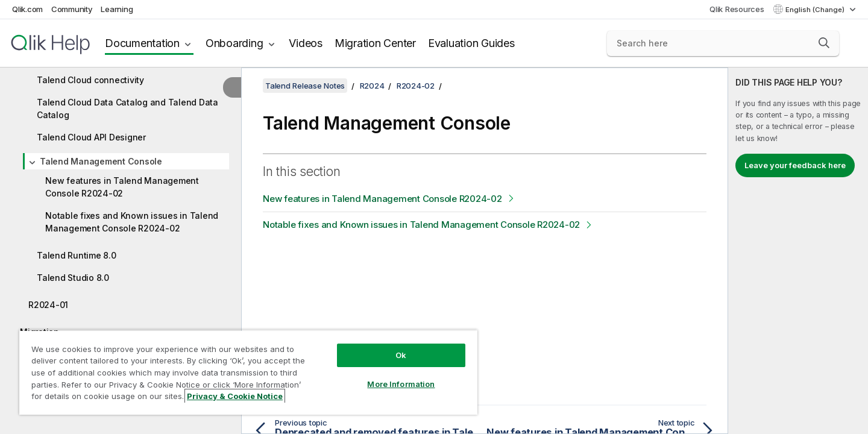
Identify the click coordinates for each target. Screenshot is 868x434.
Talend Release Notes (305, 86)
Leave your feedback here (795, 165)
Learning (117, 9)
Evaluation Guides (471, 43)
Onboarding (234, 43)
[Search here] (723, 43)
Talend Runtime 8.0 (77, 255)
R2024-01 (48, 305)
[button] (824, 43)
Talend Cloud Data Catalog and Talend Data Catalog (127, 108)
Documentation (142, 43)
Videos (306, 43)
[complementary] (798, 251)
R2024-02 (416, 86)
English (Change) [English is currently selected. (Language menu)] (816, 10)
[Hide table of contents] (232, 87)
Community (72, 9)
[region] (248, 372)
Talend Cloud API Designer (91, 137)
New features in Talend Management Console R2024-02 (122, 187)
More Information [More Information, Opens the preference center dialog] (401, 384)
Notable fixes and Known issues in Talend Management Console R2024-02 (132, 222)
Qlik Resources (737, 9)
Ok (401, 355)
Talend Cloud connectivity (90, 80)
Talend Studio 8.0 (73, 278)
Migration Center (375, 43)
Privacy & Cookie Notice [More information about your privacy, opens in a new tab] (235, 396)
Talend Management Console (101, 161)
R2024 (372, 86)
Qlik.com (27, 9)
